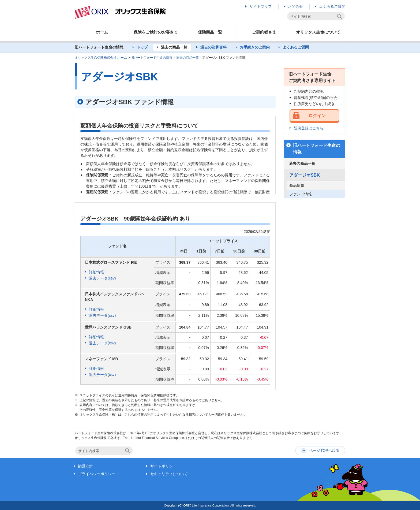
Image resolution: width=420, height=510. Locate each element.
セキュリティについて (169, 474)
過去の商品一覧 (174, 47)
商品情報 (297, 185)
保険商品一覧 (210, 32)
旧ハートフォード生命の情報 (152, 58)
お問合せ (295, 6)
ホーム (102, 32)
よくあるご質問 (332, 6)
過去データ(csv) (102, 278)
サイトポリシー (163, 466)
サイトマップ (261, 6)
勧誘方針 (85, 466)
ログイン (317, 116)
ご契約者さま (264, 32)
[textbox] (313, 16)
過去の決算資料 (213, 47)
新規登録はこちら (309, 128)
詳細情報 (96, 272)
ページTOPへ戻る (324, 451)
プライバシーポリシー (97, 474)
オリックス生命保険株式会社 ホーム (101, 58)
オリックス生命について (318, 32)
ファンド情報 (301, 194)
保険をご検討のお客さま (156, 32)
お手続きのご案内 (255, 47)
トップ (142, 47)
